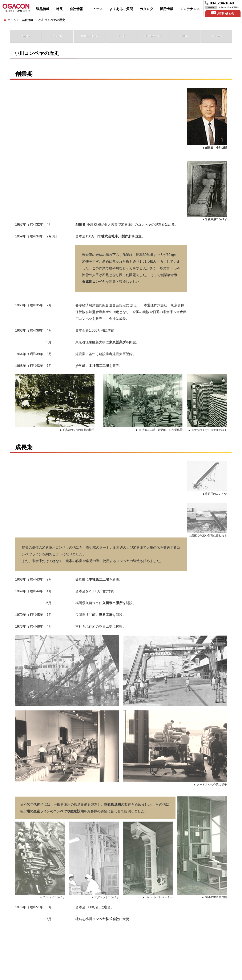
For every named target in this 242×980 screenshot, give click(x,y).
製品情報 (43, 9)
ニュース (96, 9)
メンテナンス (190, 9)
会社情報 (76, 9)
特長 (59, 9)
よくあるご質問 (121, 9)
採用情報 (166, 9)
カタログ (146, 9)
